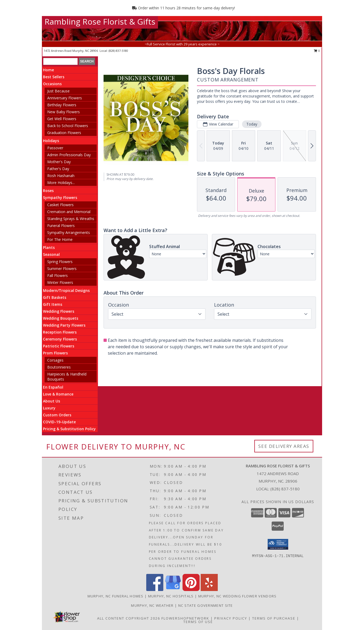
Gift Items (53, 304)
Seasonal (51, 254)
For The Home (60, 239)
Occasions (52, 84)
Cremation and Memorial (69, 212)
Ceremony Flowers (60, 339)
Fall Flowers (58, 275)
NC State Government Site (206, 605)
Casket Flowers (60, 205)
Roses (48, 191)
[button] (278, 544)
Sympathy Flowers (60, 197)
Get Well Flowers (62, 119)
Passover (55, 148)
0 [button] (317, 51)
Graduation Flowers (64, 133)
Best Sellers (54, 77)
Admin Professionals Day (69, 155)
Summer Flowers (62, 269)
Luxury (49, 408)
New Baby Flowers (64, 112)
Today (252, 124)
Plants (49, 247)
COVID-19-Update (59, 422)
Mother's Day (59, 162)
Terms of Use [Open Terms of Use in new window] (198, 622)
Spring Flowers (60, 262)
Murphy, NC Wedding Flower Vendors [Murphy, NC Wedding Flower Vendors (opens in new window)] (238, 596)
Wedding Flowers (59, 311)
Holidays (51, 141)
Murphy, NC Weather (152, 605)
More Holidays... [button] (61, 183)
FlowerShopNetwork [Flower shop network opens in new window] (185, 618)
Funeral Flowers (61, 226)
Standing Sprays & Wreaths (71, 219)
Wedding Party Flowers (64, 325)
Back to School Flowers (68, 126)
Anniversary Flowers (65, 98)
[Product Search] (60, 61)
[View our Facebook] (155, 590)
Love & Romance (58, 394)
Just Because (58, 91)
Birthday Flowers (62, 105)
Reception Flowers (60, 332)
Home (48, 70)
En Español (53, 387)
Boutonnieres (59, 367)
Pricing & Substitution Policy (69, 429)
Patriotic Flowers (59, 346)
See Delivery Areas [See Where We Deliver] (284, 446)
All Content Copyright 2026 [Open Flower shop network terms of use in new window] (129, 618)
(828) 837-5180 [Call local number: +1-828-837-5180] (118, 51)
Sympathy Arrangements (69, 232)
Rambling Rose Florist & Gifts (100, 21)
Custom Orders (57, 415)
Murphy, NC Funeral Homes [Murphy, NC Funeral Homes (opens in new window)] (116, 596)
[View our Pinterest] (191, 590)
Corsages (55, 360)
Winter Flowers (60, 282)
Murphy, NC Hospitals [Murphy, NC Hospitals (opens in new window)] (171, 596)
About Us (52, 401)
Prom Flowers (55, 353)
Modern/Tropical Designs (66, 290)
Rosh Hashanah (61, 176)
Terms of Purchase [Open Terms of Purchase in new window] (274, 618)
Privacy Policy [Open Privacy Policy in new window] (231, 618)
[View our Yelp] (209, 590)
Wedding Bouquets (61, 318)
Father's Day (58, 169)
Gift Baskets (55, 297)
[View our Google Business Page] (173, 590)
